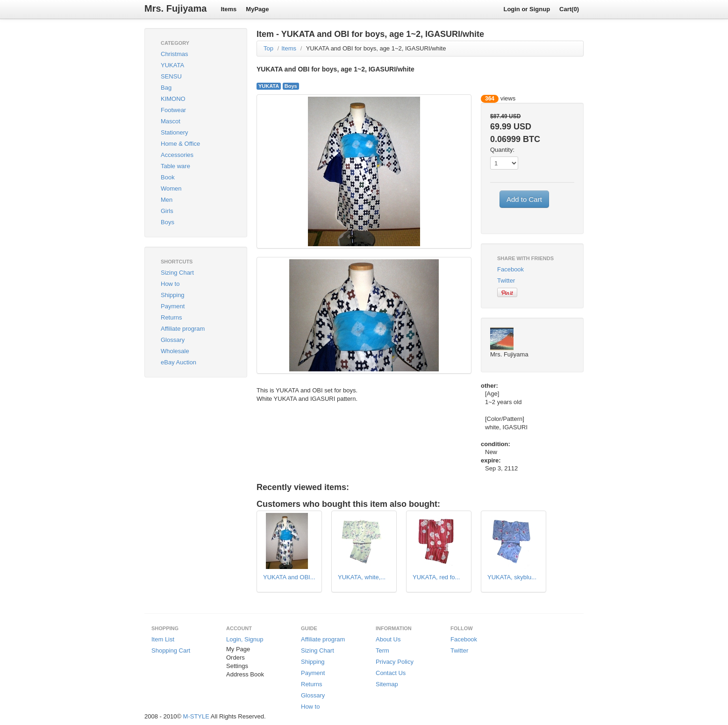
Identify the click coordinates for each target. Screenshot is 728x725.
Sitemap (387, 684)
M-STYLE (196, 716)
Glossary (173, 340)
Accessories (177, 155)
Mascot (171, 121)
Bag (166, 88)
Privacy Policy (395, 662)
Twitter (506, 281)
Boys (168, 222)
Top (268, 48)
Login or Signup (527, 9)
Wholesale (175, 351)
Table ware (175, 166)
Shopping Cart (171, 650)
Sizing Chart (177, 273)
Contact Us (391, 673)
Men (167, 200)
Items (228, 9)
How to (170, 284)
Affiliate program (183, 329)
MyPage (257, 9)
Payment (173, 306)
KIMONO (173, 99)
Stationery (175, 132)
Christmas (175, 54)
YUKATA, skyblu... (512, 577)
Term (382, 650)
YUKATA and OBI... (289, 577)
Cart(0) (569, 9)
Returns (171, 317)
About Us (388, 639)
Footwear (173, 110)
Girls (167, 211)
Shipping (173, 295)
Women (171, 188)
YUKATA (172, 65)
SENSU (171, 76)
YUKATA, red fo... (436, 577)
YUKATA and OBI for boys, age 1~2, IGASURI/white (376, 48)
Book (168, 177)
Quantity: (502, 150)
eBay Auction (178, 362)
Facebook (510, 269)
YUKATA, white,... (362, 577)
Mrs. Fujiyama (175, 8)
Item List (163, 639)
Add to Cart (524, 199)
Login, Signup (245, 639)
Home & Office (180, 144)
